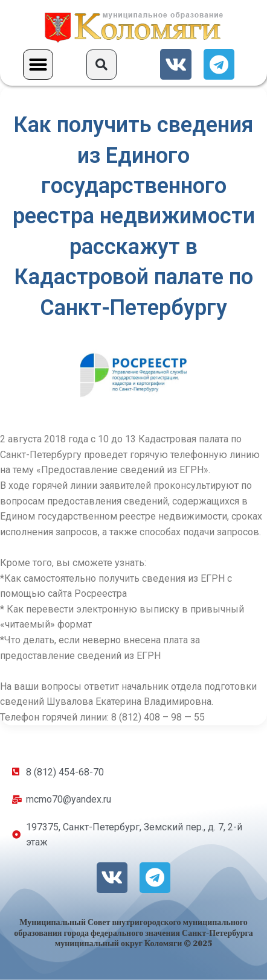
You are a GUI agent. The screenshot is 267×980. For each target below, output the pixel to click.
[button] (38, 65)
